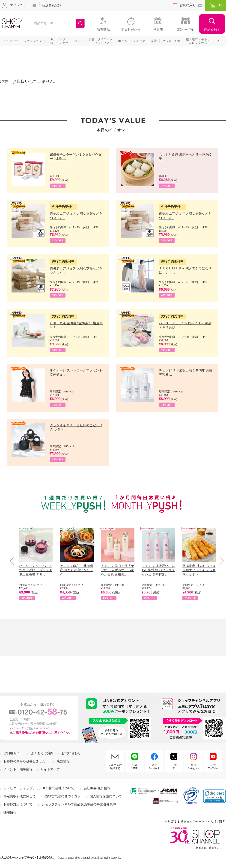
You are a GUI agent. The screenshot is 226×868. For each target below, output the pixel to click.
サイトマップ (50, 769)
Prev (14, 561)
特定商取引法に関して (20, 796)
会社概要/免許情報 (97, 788)
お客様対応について (18, 804)
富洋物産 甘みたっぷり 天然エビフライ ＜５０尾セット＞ (199, 570)
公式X (174, 767)
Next (220, 561)
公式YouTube (213, 767)
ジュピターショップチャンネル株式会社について (39, 788)
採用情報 (10, 812)
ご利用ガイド (13, 753)
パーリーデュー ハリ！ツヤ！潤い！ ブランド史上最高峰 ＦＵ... (36, 570)
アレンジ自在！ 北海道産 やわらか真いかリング (77, 570)
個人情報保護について (106, 796)
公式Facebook (154, 767)
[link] (214, 796)
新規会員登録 (52, 5)
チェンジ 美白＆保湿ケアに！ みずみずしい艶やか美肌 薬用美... (117, 570)
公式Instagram (193, 767)
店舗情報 (63, 761)
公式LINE (135, 767)
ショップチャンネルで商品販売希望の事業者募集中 (79, 804)
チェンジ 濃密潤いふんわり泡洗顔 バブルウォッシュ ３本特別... (158, 570)
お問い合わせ (71, 753)
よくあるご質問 (42, 753)
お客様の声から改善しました (24, 761)
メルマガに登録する (115, 767)
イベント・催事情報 (18, 769)
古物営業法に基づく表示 (63, 796)
